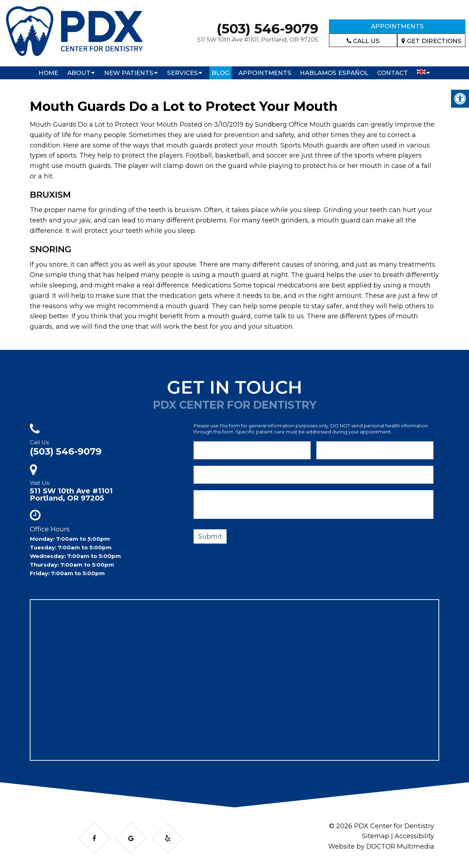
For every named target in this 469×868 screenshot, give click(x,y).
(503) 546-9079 (267, 29)
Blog (220, 73)
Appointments (397, 26)
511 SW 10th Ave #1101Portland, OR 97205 (71, 494)
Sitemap (376, 836)
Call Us (363, 41)
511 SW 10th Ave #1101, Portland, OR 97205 (258, 40)
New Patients (129, 73)
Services (182, 73)
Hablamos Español (334, 73)
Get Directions (431, 41)
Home (48, 73)
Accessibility (414, 836)
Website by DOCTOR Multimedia (381, 846)
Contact (393, 73)
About (79, 73)
